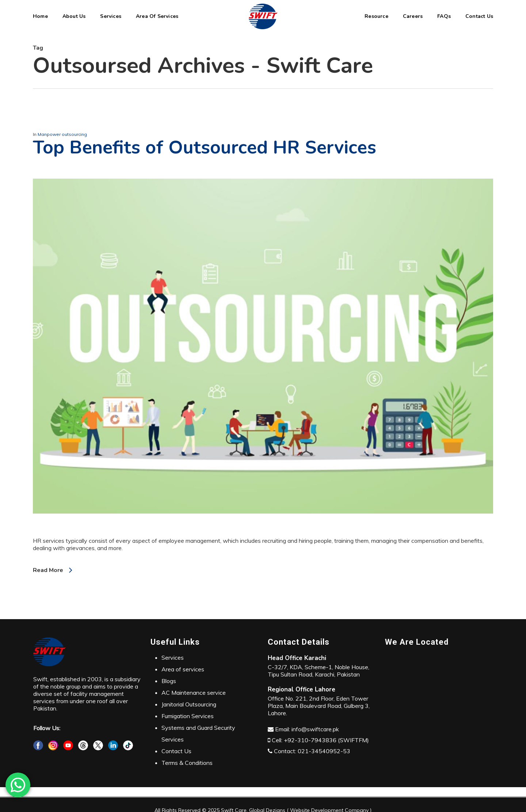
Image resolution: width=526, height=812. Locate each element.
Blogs (169, 681)
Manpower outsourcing (62, 134)
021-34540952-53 (324, 751)
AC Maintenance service (194, 693)
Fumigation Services (188, 716)
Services (173, 657)
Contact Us (176, 751)
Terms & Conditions (187, 763)
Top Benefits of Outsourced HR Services (205, 147)
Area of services (183, 669)
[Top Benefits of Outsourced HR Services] (263, 533)
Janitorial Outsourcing (189, 704)
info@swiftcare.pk (315, 729)
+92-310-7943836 (310, 740)
